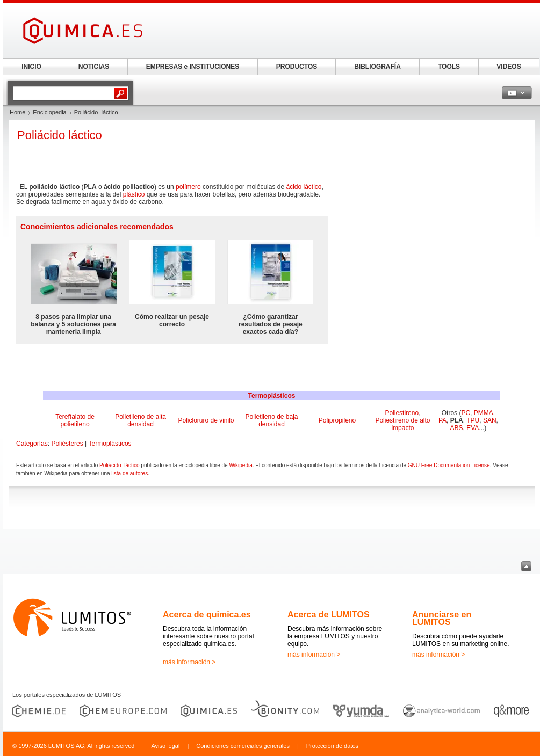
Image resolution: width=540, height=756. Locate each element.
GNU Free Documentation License (449, 465)
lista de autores (129, 473)
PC (466, 413)
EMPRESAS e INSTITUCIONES (193, 67)
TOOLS (449, 67)
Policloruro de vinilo (206, 420)
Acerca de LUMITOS (329, 615)
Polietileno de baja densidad (271, 420)
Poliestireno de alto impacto (402, 424)
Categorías (32, 444)
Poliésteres (67, 444)
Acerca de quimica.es (207, 615)
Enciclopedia (49, 112)
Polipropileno (337, 420)
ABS (457, 428)
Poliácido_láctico (120, 465)
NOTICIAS (94, 67)
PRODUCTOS (297, 67)
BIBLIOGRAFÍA (377, 67)
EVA (473, 428)
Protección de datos (332, 746)
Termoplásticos (272, 396)
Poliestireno (402, 413)
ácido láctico (304, 187)
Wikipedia (240, 465)
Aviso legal (165, 746)
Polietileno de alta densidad (141, 420)
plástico (134, 194)
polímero (188, 187)
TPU (473, 420)
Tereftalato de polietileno (75, 420)
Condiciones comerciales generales (243, 746)
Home (17, 112)
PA (442, 420)
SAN (490, 420)
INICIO (31, 67)
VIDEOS (509, 67)
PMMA (484, 413)
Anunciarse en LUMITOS (442, 618)
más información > (189, 662)
